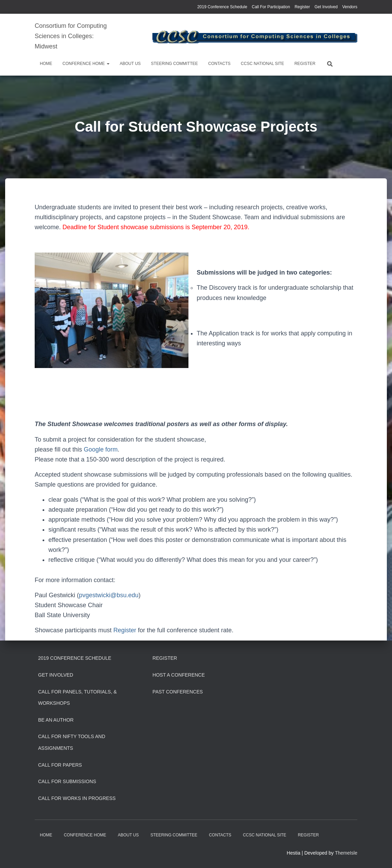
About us (130, 64)
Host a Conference (178, 675)
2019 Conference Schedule (222, 7)
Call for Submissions (67, 781)
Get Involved (326, 7)
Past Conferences (178, 692)
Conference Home (86, 64)
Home (46, 64)
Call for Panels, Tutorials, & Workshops (77, 698)
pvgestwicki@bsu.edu (109, 595)
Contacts (219, 64)
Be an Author (56, 720)
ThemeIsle (346, 853)
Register (302, 7)
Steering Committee (175, 64)
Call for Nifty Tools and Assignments (72, 742)
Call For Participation (271, 7)
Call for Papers (60, 765)
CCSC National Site (263, 64)
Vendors (350, 7)
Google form (101, 449)
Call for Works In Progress (77, 798)
